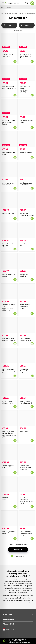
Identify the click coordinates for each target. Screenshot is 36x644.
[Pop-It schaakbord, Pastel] (9, 139)
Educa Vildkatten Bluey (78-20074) (8, 402)
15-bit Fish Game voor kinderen (8, 55)
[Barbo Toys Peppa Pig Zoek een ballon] (27, 325)
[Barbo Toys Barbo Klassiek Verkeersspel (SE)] (9, 356)
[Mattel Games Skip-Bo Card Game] (27, 170)
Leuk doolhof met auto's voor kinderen (9, 87)
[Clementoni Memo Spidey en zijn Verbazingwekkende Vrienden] (27, 484)
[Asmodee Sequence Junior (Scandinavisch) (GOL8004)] (9, 291)
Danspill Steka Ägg (8, 213)
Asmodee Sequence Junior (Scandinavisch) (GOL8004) (9, 307)
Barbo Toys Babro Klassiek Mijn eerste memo (26, 534)
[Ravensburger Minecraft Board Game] (27, 356)
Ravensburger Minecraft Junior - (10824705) (25, 467)
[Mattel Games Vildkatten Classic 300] (27, 200)
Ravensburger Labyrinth (24, 275)
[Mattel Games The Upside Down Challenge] (27, 291)
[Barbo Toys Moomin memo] (9, 518)
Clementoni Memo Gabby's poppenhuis (9, 340)
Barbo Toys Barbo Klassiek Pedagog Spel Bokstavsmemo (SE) (9, 434)
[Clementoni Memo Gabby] (9, 325)
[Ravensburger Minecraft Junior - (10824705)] (27, 452)
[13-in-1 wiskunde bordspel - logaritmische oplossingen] (27, 73)
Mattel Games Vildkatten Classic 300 (27, 214)
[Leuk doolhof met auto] (9, 73)
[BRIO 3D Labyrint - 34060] (9, 484)
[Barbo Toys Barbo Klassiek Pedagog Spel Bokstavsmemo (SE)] (9, 418)
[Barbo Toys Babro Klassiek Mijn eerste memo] (27, 518)
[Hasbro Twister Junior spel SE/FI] (9, 261)
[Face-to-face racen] (27, 139)
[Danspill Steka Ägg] (9, 200)
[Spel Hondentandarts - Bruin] (27, 107)
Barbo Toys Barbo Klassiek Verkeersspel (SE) (9, 371)
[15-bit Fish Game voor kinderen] (9, 41)
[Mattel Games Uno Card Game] (9, 170)
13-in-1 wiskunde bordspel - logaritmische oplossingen (25, 89)
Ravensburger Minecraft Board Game (25, 371)
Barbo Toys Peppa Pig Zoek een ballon (26, 340)
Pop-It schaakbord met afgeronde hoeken (9, 122)
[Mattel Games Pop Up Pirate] (9, 230)
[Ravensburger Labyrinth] (27, 261)
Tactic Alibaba (24, 432)
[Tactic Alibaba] (27, 418)
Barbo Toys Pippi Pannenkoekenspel (26, 402)
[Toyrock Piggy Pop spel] (9, 452)
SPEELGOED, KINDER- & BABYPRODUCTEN (17, 13)
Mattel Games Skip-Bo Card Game (26, 184)
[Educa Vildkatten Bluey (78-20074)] (9, 388)
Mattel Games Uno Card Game (8, 184)
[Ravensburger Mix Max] (27, 230)
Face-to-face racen (26, 153)
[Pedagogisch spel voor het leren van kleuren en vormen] (27, 41)
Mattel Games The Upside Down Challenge (25, 307)
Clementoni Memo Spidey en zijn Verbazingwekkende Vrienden (26, 500)
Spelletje (32, 13)
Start (3, 13)
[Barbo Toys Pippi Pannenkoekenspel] (27, 388)
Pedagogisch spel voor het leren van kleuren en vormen (25, 56)
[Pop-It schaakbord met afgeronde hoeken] (9, 107)
